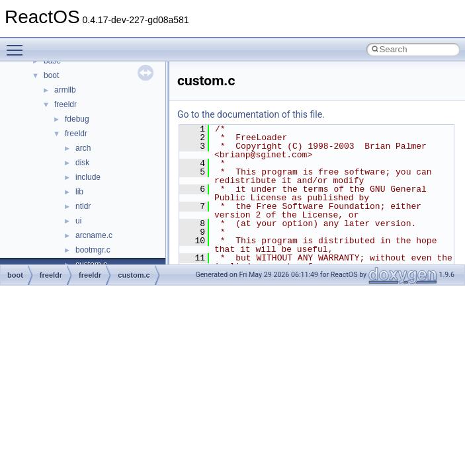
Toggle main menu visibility (18, 44)
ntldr (83, 206)
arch (83, 148)
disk (82, 163)
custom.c (134, 275)
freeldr (65, 104)
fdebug (77, 119)
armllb (65, 90)
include (88, 177)
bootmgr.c (93, 250)
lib (79, 192)
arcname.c (94, 235)
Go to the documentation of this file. (251, 114)
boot (51, 75)
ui (78, 221)
